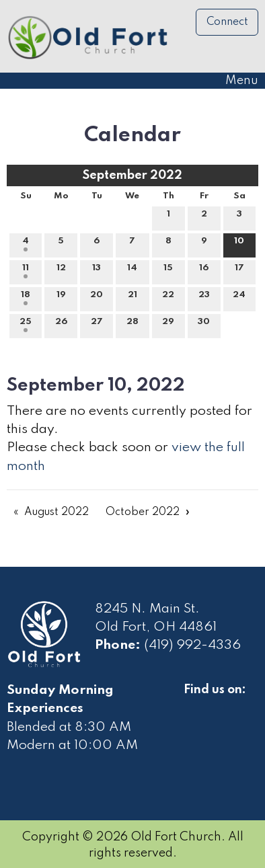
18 (26, 298)
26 (61, 325)
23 (204, 298)
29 (168, 325)
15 (168, 271)
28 (132, 325)
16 (204, 271)
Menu (235, 81)
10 (239, 244)
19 (61, 298)
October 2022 (143, 512)
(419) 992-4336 (192, 645)
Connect (227, 22)
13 (97, 271)
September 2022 (132, 175)
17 (239, 271)
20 (97, 298)
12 (61, 271)
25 (26, 325)
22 (168, 298)
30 (204, 325)
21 (132, 298)
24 (239, 298)
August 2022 (56, 512)
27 (97, 325)
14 (132, 271)
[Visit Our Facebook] (194, 705)
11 (26, 271)
